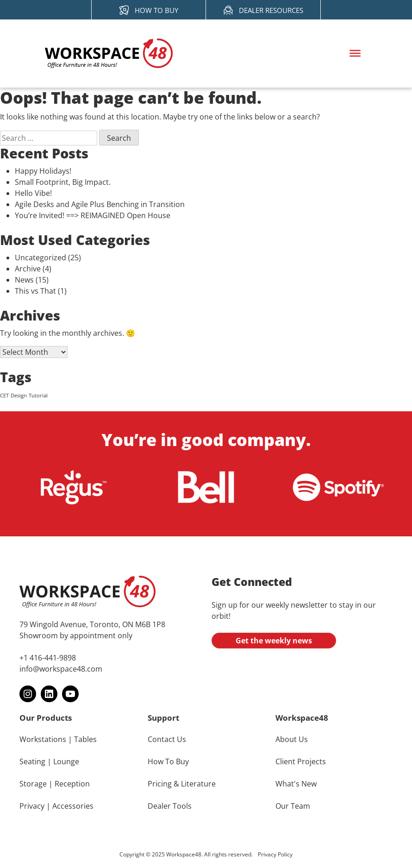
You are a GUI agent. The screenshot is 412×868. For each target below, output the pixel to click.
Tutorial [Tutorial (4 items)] (38, 396)
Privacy (32, 806)
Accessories (73, 806)
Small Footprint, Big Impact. (64, 182)
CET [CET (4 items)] (4, 396)
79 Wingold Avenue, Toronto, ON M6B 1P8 (92, 624)
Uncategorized (41, 258)
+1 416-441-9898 (48, 658)
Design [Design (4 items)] (19, 396)
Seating (32, 761)
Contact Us (167, 739)
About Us (292, 739)
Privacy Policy (275, 854)
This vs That (35, 291)
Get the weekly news (274, 641)
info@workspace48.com (61, 669)
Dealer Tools (170, 806)
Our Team (293, 806)
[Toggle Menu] (355, 53)
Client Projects (301, 761)
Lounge (66, 761)
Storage (33, 784)
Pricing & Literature (182, 784)
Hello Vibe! (33, 193)
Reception (72, 784)
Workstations (43, 739)
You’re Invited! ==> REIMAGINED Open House (93, 215)
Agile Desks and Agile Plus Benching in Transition (100, 204)
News (24, 280)
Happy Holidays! (43, 171)
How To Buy (168, 761)
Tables (85, 739)
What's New (296, 784)
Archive (28, 269)
